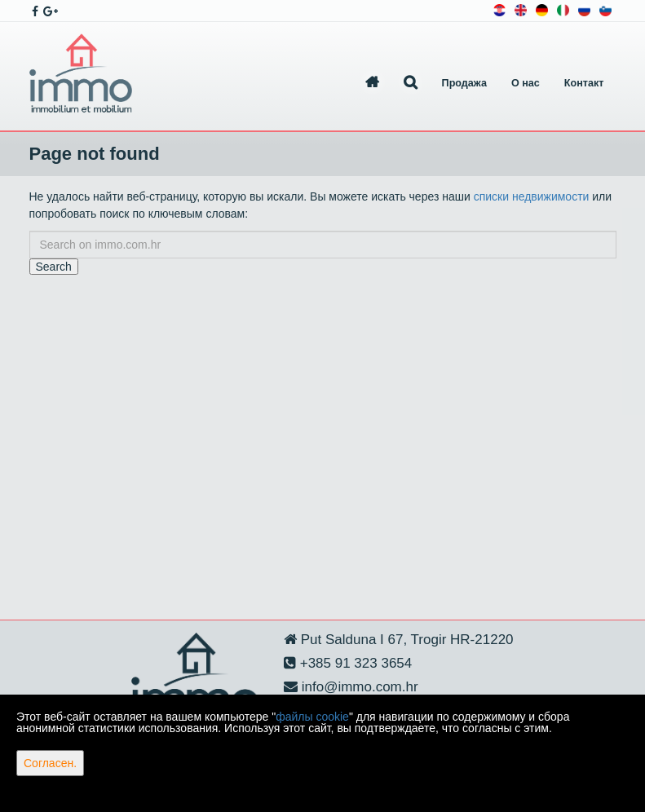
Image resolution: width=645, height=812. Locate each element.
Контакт (584, 83)
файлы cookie (312, 717)
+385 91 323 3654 (354, 663)
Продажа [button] (464, 83)
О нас (526, 83)
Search (54, 267)
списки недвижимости (532, 196)
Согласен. (50, 763)
